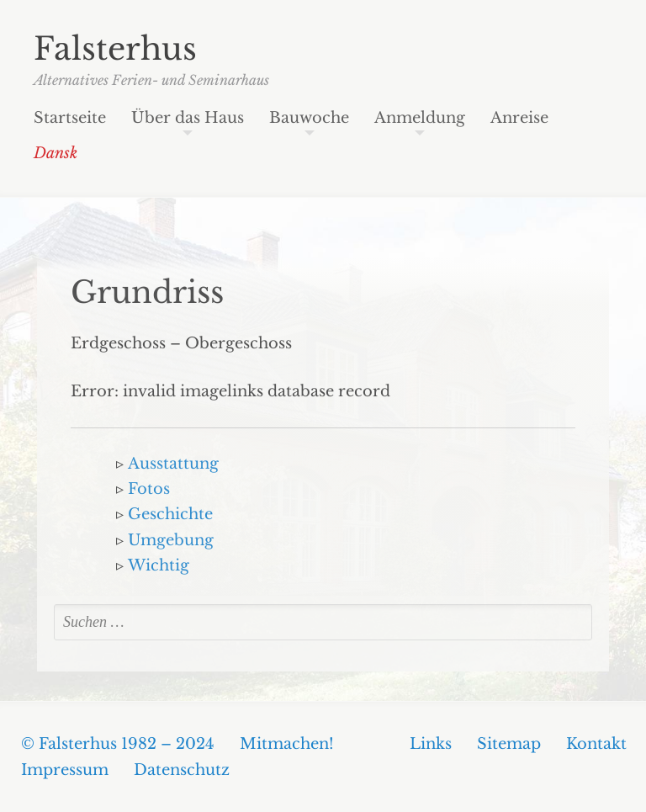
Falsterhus (115, 49)
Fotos (149, 489)
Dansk (56, 154)
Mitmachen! (287, 744)
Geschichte (170, 514)
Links (431, 744)
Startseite (70, 119)
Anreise (519, 119)
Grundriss (147, 292)
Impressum (65, 770)
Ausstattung (173, 464)
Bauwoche (309, 119)
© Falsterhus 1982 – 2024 (118, 744)
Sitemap (509, 744)
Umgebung (171, 540)
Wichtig (159, 565)
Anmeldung (420, 119)
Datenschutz (182, 770)
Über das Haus (188, 119)
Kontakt (596, 744)
